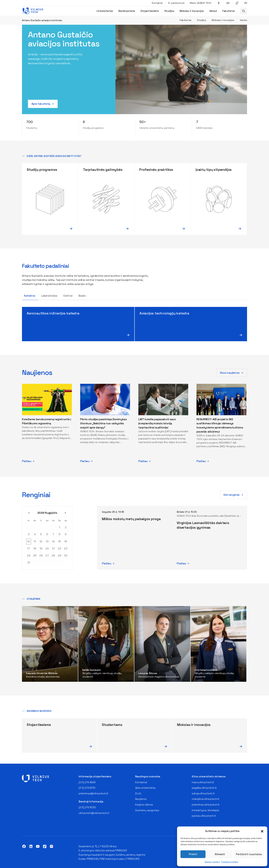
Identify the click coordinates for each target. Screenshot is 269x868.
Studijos (169, 11)
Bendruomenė (127, 11)
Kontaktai (157, 3)
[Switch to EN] (246, 3)
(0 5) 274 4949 (87, 782)
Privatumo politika (230, 862)
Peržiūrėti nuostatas (249, 854)
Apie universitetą (145, 788)
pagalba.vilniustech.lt (204, 788)
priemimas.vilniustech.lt (206, 805)
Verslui (213, 11)
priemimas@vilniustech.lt (93, 793)
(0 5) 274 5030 (87, 807)
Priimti (193, 854)
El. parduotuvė (176, 3)
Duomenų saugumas (147, 810)
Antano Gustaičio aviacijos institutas (42, 20)
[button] (262, 831)
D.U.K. (138, 793)
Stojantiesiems (150, 11)
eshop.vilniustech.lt (203, 793)
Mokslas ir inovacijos (192, 11)
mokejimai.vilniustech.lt (206, 799)
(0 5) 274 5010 (87, 788)
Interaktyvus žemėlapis (206, 810)
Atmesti (220, 854)
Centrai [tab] (68, 296)
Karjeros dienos (144, 805)
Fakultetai (229, 11)
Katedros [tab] (30, 296)
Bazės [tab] (82, 296)
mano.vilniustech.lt (203, 782)
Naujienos (141, 799)
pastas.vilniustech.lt (204, 816)
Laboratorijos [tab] (49, 296)
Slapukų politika (212, 862)
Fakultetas (186, 20)
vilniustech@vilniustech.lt (94, 813)
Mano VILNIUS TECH (201, 3)
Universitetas (105, 11)
